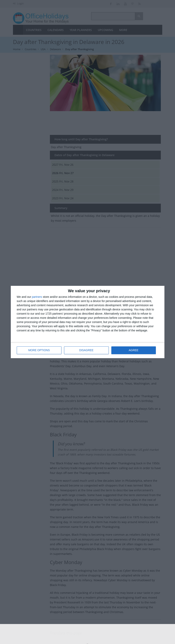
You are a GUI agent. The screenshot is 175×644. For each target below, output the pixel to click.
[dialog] (88, 322)
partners (37, 297)
